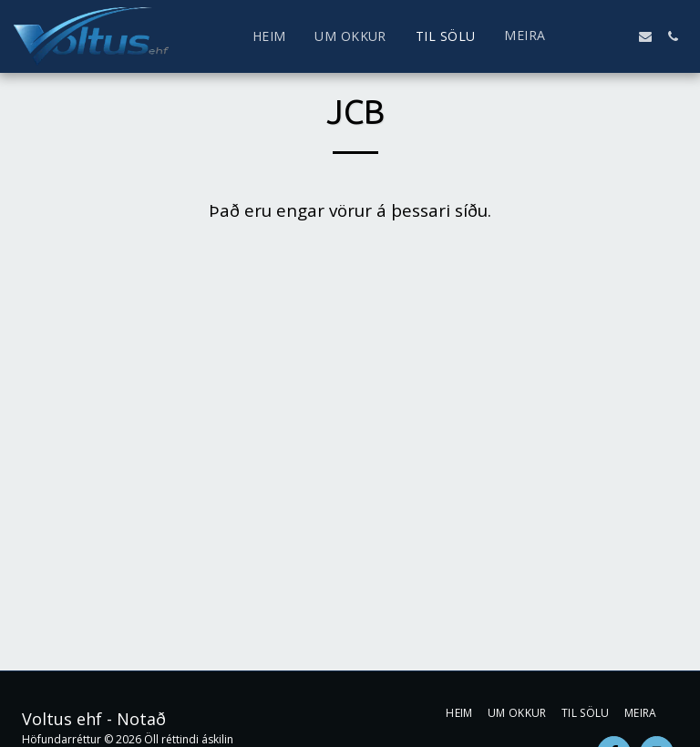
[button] (591, 36)
